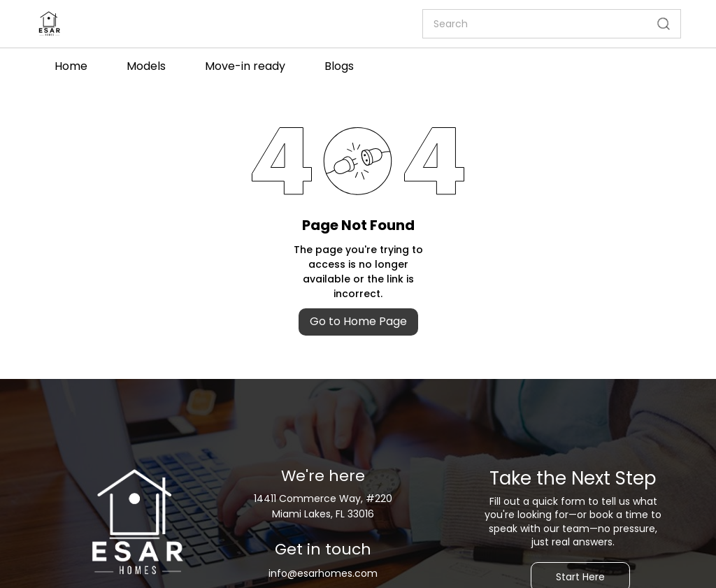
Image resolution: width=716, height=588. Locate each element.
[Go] (661, 24)
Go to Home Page (358, 321)
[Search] (535, 24)
